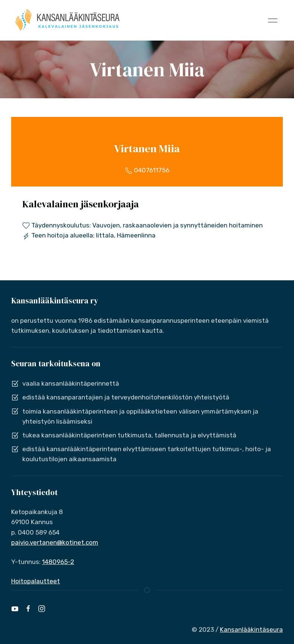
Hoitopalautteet (36, 581)
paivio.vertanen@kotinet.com (55, 542)
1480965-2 (58, 562)
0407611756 (147, 170)
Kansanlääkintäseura (251, 629)
